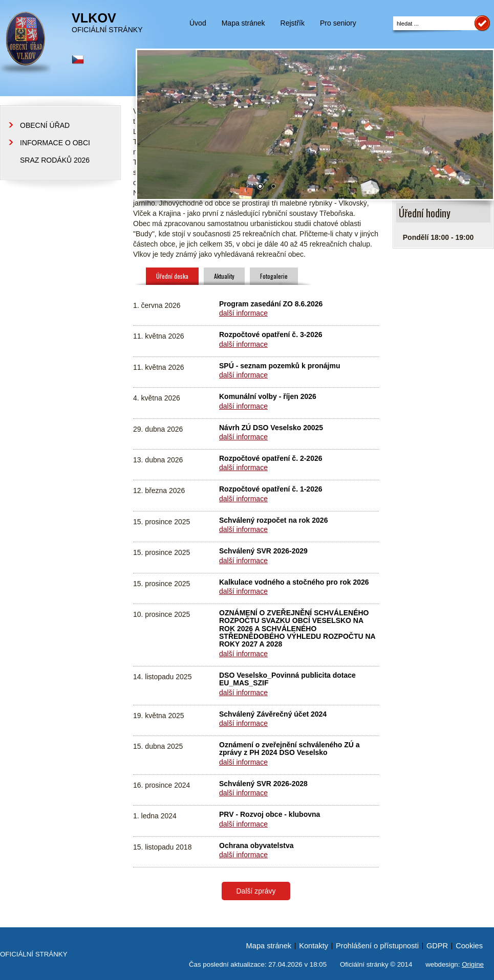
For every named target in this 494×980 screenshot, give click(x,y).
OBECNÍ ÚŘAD (45, 125)
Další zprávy (256, 891)
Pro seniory (338, 23)
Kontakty (314, 946)
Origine (473, 964)
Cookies (469, 946)
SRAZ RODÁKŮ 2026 (55, 160)
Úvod (198, 23)
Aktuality (224, 276)
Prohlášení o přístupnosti (377, 946)
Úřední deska (172, 276)
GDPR (437, 946)
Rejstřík (293, 23)
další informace (243, 313)
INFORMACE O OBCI (55, 143)
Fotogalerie (274, 276)
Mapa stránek (243, 23)
